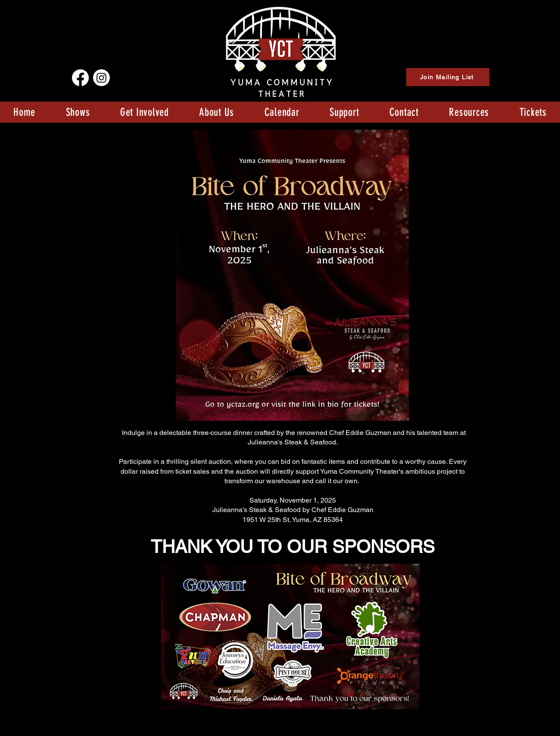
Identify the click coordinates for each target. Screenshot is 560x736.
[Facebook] (80, 78)
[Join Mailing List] (448, 77)
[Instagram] (101, 78)
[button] (78, 112)
